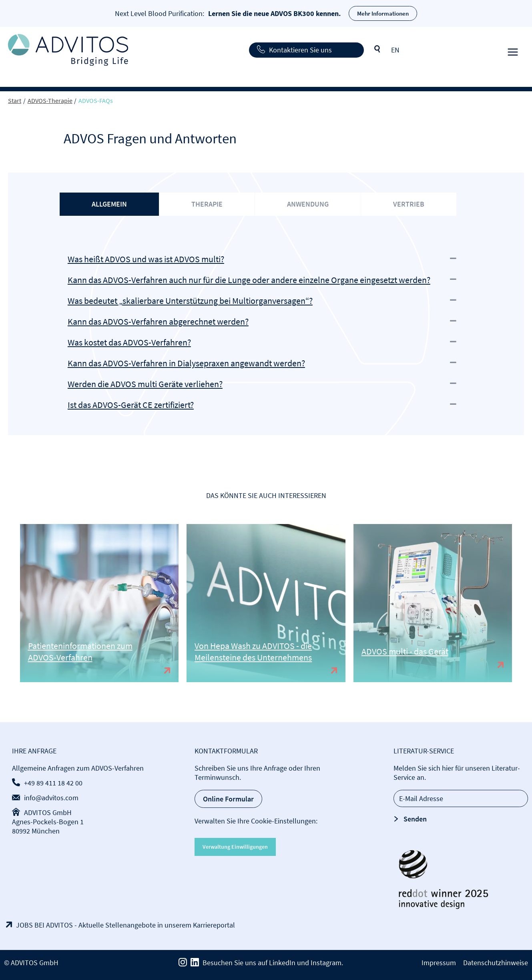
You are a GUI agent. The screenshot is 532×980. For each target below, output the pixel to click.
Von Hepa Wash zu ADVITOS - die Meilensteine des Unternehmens (253, 652)
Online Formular (228, 799)
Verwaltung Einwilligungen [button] (235, 847)
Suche (377, 49)
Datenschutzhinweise (496, 963)
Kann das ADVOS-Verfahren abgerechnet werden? (158, 321)
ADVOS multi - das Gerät (405, 651)
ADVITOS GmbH (48, 812)
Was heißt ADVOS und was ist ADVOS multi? (146, 259)
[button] (266, 259)
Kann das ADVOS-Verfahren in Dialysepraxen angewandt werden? (186, 363)
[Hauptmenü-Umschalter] (513, 50)
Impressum (439, 963)
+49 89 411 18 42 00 (53, 783)
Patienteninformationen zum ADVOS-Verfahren (80, 652)
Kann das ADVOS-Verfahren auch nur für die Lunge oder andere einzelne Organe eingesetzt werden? (249, 280)
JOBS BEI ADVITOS (44, 925)
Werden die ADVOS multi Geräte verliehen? (145, 384)
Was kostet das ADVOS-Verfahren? (129, 342)
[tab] (109, 204)
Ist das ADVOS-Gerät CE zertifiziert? (131, 405)
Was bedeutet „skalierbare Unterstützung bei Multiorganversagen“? (190, 301)
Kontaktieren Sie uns (300, 50)
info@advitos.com (51, 798)
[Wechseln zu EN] (395, 50)
